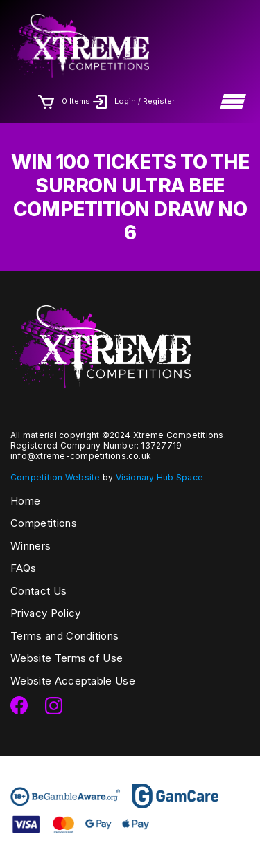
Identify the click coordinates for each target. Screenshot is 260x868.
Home (25, 501)
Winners (31, 546)
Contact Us (38, 591)
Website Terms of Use (67, 658)
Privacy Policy (45, 613)
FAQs (23, 568)
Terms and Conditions (64, 636)
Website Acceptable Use (73, 681)
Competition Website (55, 477)
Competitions (44, 523)
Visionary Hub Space (160, 477)
